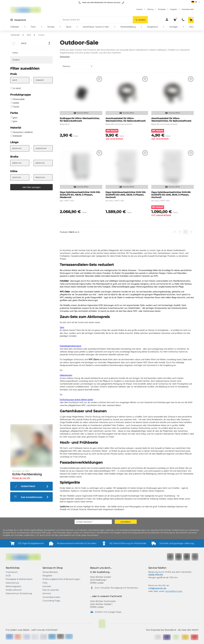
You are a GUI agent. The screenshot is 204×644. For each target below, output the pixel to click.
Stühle (16, 103)
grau (15, 118)
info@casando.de (157, 588)
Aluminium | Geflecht (23, 132)
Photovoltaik (19, 99)
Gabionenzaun (66, 375)
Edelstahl (17, 136)
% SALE (17, 88)
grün (15, 121)
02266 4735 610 (156, 575)
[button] (140, 20)
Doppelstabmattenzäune (70, 346)
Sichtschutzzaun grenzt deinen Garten (76, 400)
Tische (16, 107)
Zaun (62, 327)
